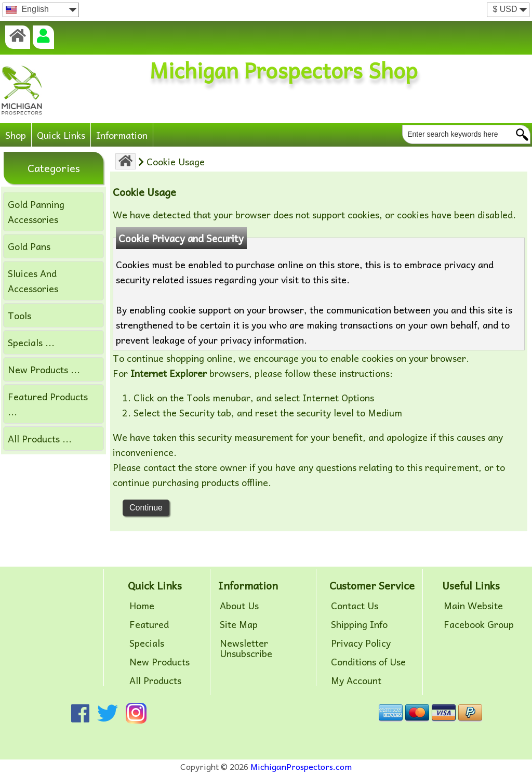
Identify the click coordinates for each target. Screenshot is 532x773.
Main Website (473, 606)
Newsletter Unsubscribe (246, 648)
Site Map (239, 624)
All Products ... (40, 438)
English (27, 9)
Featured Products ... (48, 404)
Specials (147, 643)
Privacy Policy (361, 643)
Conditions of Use (368, 662)
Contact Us (355, 606)
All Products (155, 680)
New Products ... (44, 369)
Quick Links (61, 135)
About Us (239, 606)
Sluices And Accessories (33, 281)
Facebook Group (479, 624)
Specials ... (31, 342)
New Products (159, 662)
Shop (16, 135)
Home (142, 606)
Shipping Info (359, 624)
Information (122, 135)
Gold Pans (29, 246)
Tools (19, 315)
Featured (149, 624)
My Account (356, 680)
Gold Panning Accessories (36, 212)
